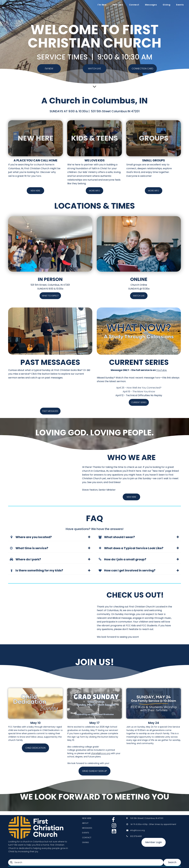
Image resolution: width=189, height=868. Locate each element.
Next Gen (118, 5)
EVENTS (86, 833)
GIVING (85, 842)
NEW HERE (87, 818)
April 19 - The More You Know (139, 392)
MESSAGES (87, 828)
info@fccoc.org (137, 830)
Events (180, 5)
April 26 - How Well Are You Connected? (139, 388)
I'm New (102, 5)
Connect (134, 5)
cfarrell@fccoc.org (101, 753)
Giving (166, 5)
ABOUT (85, 823)
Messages (151, 5)
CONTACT (87, 838)
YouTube (161, 370)
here (39, 176)
